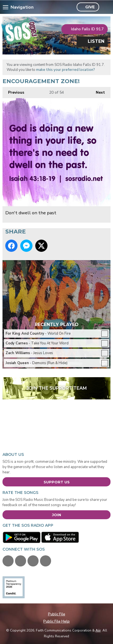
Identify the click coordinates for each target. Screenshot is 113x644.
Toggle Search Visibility (105, 7)
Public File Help (57, 621)
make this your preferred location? (66, 70)
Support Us (57, 482)
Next (98, 91)
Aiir (98, 630)
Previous (13, 91)
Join (57, 515)
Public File (57, 614)
